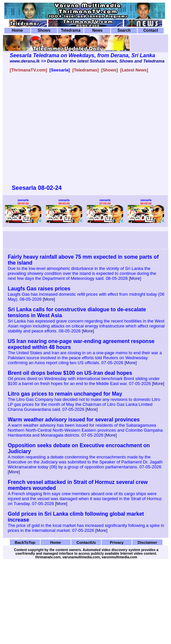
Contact (151, 30)
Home (17, 30)
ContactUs (86, 542)
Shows (44, 30)
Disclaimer (147, 542)
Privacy (117, 542)
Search (124, 30)
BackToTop (25, 542)
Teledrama (70, 30)
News (97, 30)
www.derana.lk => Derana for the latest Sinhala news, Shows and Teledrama (87, 61)
